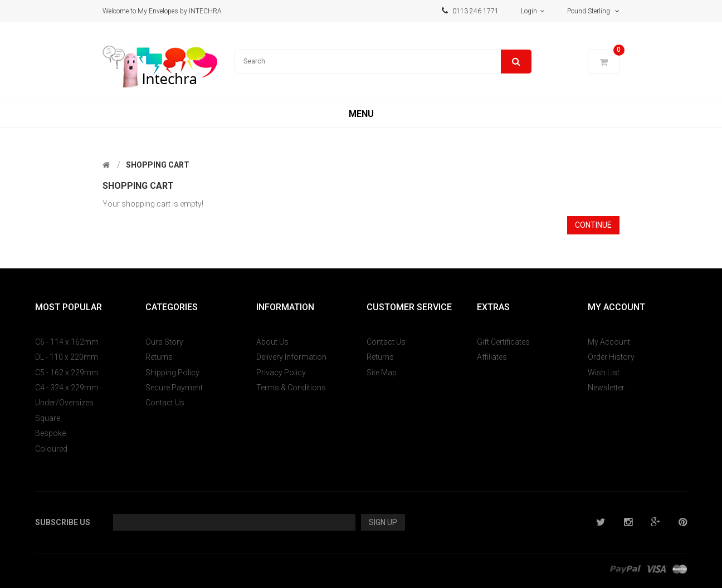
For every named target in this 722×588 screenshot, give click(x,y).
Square (48, 418)
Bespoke (50, 433)
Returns (159, 357)
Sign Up (383, 522)
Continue (593, 225)
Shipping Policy (172, 373)
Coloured (51, 449)
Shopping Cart (158, 165)
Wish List (604, 373)
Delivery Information (291, 357)
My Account (609, 342)
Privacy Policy (281, 373)
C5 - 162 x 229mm (67, 373)
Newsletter (606, 388)
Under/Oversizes (64, 403)
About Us (272, 342)
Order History (611, 357)
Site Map (382, 373)
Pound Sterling (593, 11)
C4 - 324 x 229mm (67, 388)
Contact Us (165, 403)
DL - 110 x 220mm (67, 357)
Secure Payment (174, 388)
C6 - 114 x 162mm (67, 342)
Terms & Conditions (291, 388)
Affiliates (492, 357)
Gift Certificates (503, 342)
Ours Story (164, 342)
